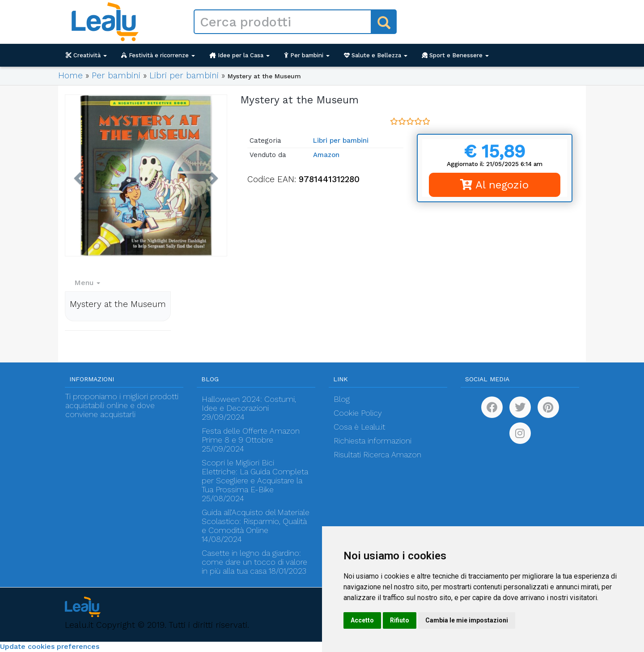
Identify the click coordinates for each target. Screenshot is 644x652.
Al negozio (494, 185)
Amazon (326, 155)
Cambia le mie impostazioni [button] (467, 620)
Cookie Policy (358, 413)
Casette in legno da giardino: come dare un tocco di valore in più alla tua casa (254, 562)
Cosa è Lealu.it (359, 427)
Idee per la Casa (239, 55)
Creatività (86, 55)
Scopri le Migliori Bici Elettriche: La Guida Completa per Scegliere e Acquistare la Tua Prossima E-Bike (255, 476)
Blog (342, 399)
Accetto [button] (362, 620)
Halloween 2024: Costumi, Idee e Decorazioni (249, 404)
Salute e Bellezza (376, 55)
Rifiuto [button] (400, 620)
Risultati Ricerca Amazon (377, 455)
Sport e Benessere (455, 55)
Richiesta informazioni (373, 441)
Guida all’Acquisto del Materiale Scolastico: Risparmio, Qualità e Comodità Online (256, 521)
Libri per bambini (184, 75)
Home (70, 75)
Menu (87, 283)
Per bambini (307, 55)
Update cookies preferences (50, 646)
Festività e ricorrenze (158, 55)
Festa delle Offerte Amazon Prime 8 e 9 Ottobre (251, 435)
